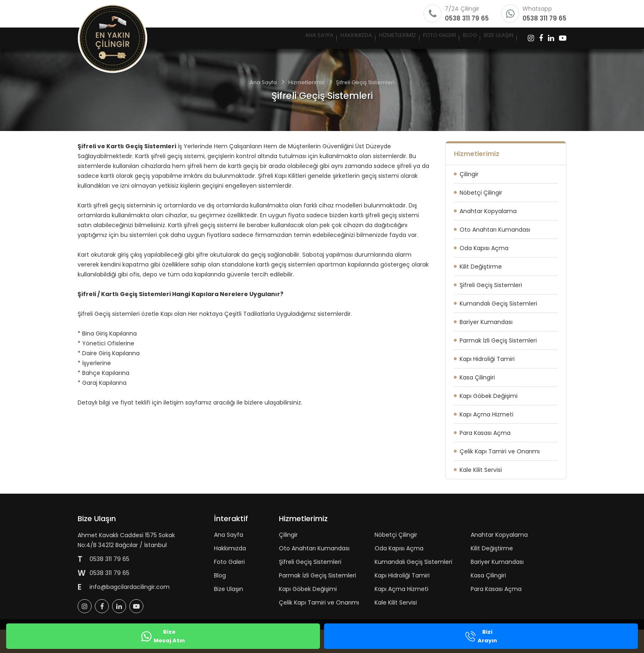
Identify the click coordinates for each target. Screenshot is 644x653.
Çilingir (469, 174)
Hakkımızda (230, 548)
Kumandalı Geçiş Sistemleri (498, 304)
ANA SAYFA (203, 38)
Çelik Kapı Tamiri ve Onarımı (500, 451)
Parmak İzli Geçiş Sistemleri (498, 340)
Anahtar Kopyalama (488, 211)
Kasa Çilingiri (477, 377)
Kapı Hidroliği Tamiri (487, 359)
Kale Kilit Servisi (481, 470)
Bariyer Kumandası (486, 322)
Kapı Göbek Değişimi (489, 396)
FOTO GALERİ (390, 38)
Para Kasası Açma (485, 433)
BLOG (440, 38)
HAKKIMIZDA (261, 38)
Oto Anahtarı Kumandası (495, 230)
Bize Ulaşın (229, 589)
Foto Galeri (229, 562)
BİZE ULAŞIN (488, 38)
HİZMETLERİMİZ (325, 38)
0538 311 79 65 (467, 18)
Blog (220, 575)
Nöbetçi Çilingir (481, 193)
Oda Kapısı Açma (484, 248)
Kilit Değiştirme (481, 267)
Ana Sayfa (263, 82)
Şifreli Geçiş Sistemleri (491, 285)
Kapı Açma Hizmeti (486, 414)
